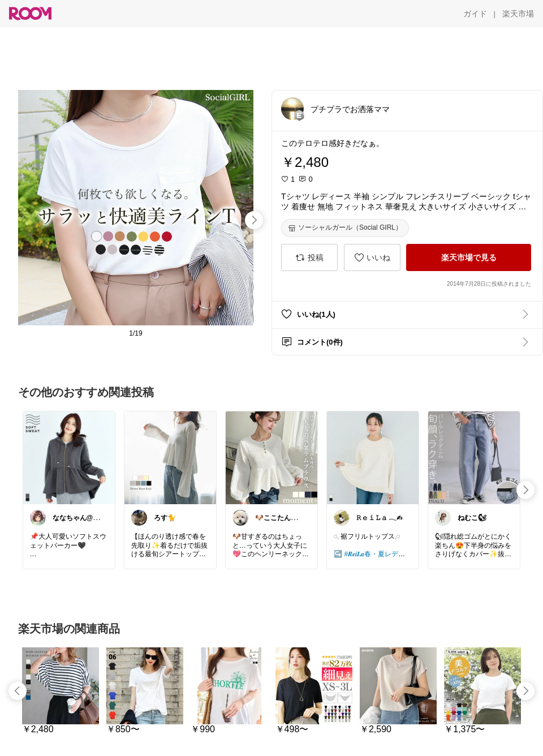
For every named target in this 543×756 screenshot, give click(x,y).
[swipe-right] (254, 220)
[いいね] (372, 257)
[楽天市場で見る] (469, 257)
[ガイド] (475, 14)
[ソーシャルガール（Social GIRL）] (345, 228)
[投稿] (309, 257)
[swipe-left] (18, 691)
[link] (69, 457)
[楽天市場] (518, 14)
